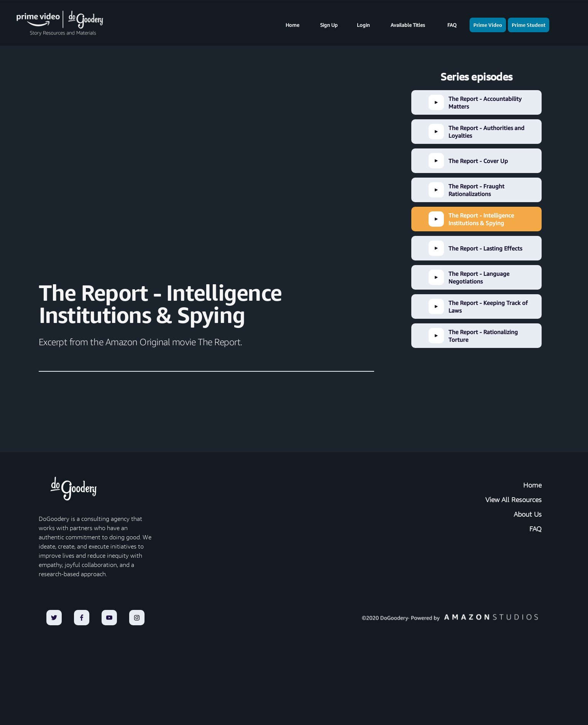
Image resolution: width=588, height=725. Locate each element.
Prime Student (529, 25)
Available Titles (408, 25)
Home (292, 25)
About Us (528, 514)
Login (363, 25)
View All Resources (513, 500)
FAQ (452, 25)
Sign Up (329, 25)
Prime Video (488, 25)
